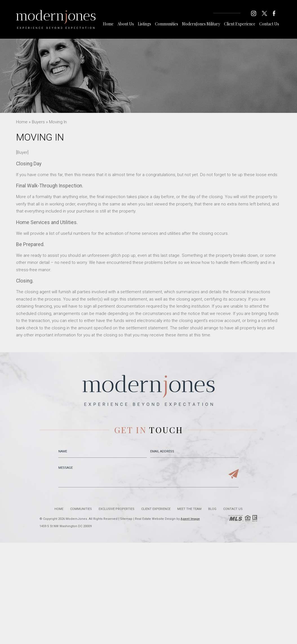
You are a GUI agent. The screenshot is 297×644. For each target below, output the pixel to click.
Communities (167, 24)
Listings (144, 24)
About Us (126, 24)
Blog (212, 509)
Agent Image (190, 519)
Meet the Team (189, 509)
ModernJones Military (201, 24)
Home (108, 24)
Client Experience (240, 24)
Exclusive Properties (117, 509)
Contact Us (269, 24)
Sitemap (126, 519)
